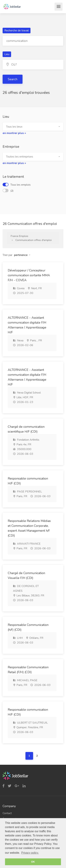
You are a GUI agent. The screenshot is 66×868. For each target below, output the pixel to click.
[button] (33, 127)
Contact (7, 813)
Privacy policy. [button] (30, 853)
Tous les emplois (17, 185)
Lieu (7, 54)
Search (13, 79)
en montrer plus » (14, 133)
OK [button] (33, 862)
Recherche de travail (17, 31)
